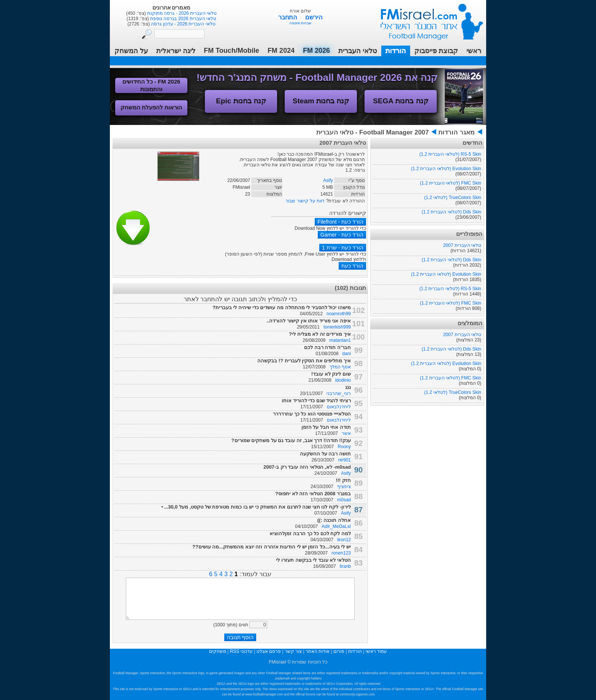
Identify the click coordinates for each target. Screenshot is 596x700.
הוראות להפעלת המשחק (151, 107)
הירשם (314, 17)
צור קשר (293, 651)
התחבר (288, 17)
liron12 (344, 540)
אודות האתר (318, 651)
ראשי (474, 51)
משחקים (218, 651)
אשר (346, 433)
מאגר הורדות (457, 132)
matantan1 (340, 340)
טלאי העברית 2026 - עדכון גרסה (183, 24)
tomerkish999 (337, 327)
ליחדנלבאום (339, 407)
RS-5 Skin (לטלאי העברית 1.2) (450, 154)
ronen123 (341, 553)
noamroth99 (339, 314)
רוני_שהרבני (339, 393)
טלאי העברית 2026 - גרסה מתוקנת (181, 13)
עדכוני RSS (241, 651)
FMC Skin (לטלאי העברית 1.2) (451, 183)
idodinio (343, 380)
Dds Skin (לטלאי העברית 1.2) (451, 212)
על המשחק (131, 51)
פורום (339, 651)
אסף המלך (340, 367)
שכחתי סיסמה (300, 23)
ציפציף (344, 487)
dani (346, 354)
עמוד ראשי (427, 19)
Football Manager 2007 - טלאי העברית (372, 132)
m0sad (344, 500)
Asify (328, 180)
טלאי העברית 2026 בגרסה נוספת (183, 19)
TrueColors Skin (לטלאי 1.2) (453, 198)
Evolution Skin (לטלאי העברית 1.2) (446, 169)
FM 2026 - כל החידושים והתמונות (151, 85)
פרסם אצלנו (269, 651)
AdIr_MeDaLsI (336, 526)
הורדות (396, 51)
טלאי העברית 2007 (462, 245)
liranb (345, 566)
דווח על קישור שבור (305, 201)
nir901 (345, 460)
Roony (344, 447)
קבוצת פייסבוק (436, 51)
